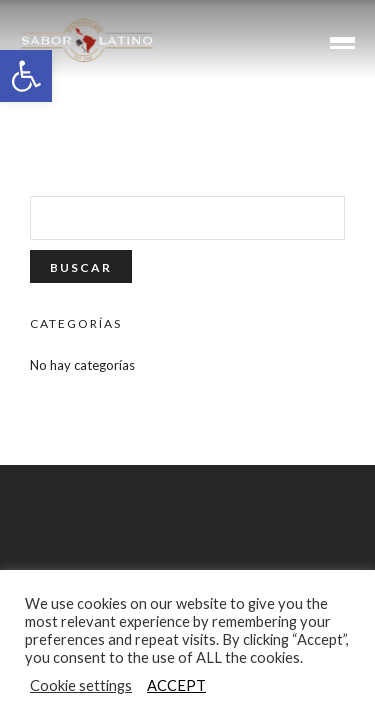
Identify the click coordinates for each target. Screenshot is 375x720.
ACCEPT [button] (176, 685)
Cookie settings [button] (81, 685)
